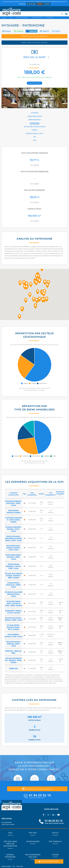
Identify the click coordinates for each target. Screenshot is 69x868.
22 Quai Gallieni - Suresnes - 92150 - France (14, 635)
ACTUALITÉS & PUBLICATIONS (35, 127)
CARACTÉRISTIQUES (35, 116)
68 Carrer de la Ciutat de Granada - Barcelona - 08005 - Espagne (13, 575)
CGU (14, 866)
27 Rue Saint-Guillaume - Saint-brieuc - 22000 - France (13, 503)
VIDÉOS (34, 130)
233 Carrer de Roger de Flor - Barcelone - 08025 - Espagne (14, 660)
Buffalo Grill (14, 668)
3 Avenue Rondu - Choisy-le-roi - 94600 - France (13, 585)
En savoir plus (31, 4)
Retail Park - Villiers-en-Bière (13, 652)
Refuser (40, 4)
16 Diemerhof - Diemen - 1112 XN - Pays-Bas (14, 612)
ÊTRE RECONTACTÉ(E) (49, 861)
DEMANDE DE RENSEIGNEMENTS (34, 36)
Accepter (47, 4)
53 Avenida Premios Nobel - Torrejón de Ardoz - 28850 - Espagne (14, 603)
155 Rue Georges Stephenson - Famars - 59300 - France (13, 566)
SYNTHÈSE (35, 113)
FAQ (35, 140)
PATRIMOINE (34, 123)
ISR (35, 137)
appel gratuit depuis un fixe (35, 43)
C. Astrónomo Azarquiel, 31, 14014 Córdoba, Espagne (13, 520)
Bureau (8, 31)
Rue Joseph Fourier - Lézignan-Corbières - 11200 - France (13, 548)
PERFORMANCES (34, 120)
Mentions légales (6, 866)
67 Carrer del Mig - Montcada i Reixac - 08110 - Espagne (14, 627)
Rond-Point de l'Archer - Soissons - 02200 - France (14, 619)
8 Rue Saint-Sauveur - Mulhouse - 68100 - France (13, 644)
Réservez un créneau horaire (37, 789)
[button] (24, 283)
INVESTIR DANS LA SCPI (34, 133)
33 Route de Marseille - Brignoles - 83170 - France (13, 529)
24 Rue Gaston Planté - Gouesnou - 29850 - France (14, 557)
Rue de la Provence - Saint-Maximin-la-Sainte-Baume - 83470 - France (14, 538)
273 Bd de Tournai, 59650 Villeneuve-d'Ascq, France (14, 594)
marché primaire (34, 83)
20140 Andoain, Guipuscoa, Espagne (13, 511)
